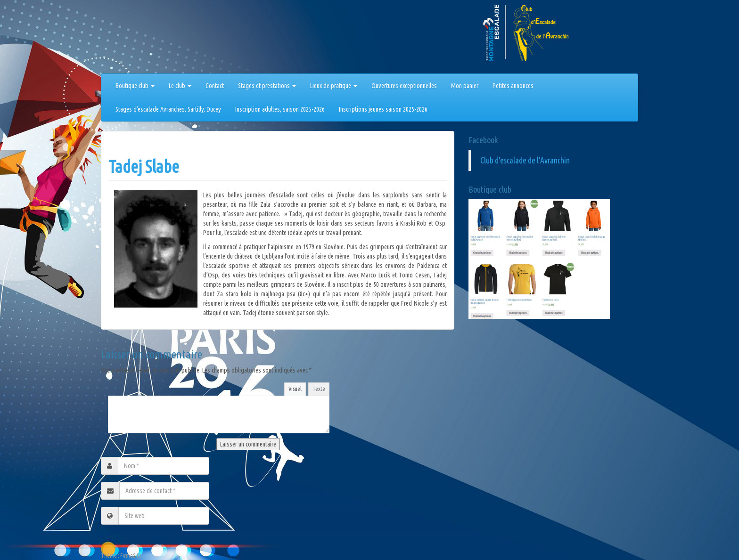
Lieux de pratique (334, 86)
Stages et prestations (267, 86)
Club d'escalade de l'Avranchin (525, 160)
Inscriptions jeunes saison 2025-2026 (383, 109)
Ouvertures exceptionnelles (404, 86)
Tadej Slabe (144, 166)
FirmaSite (131, 556)
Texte (319, 389)
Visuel (295, 389)
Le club (180, 86)
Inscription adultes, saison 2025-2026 (280, 109)
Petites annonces (513, 86)
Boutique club (135, 86)
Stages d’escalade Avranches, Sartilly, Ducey (168, 109)
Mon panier (465, 86)
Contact (215, 86)
